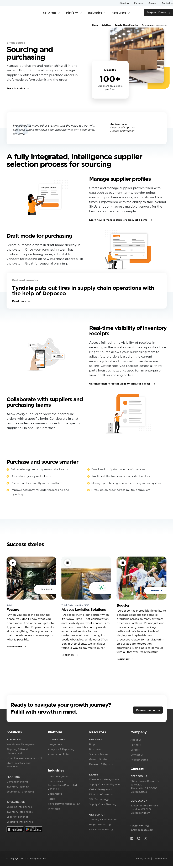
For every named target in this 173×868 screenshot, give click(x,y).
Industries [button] (97, 13)
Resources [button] (121, 13)
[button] (25, 735)
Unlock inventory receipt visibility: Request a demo (120, 385)
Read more (19, 302)
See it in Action (16, 88)
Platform (74, 13)
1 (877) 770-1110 (140, 828)
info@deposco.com (142, 832)
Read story (68, 656)
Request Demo (157, 13)
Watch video (14, 648)
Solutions (52, 13)
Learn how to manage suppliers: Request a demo (119, 221)
